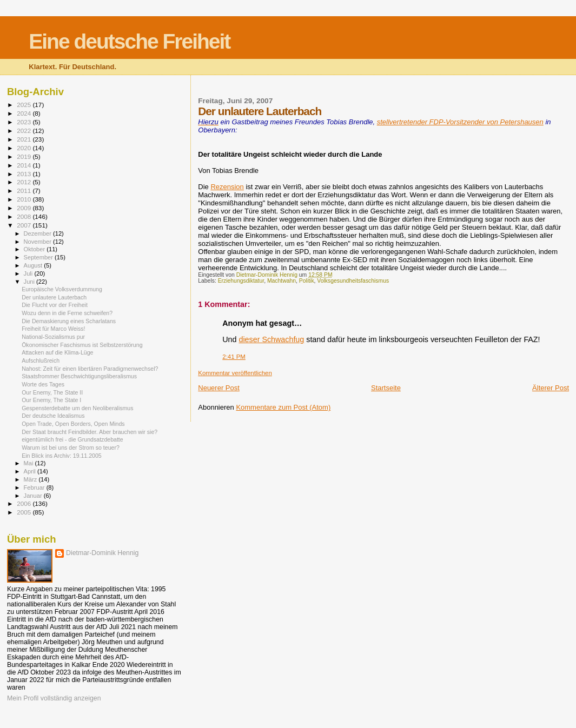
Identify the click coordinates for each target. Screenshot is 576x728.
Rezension (227, 187)
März (31, 479)
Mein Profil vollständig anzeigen (54, 698)
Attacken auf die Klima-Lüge (57, 352)
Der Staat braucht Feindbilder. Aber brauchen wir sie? (90, 432)
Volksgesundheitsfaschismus (353, 281)
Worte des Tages (43, 384)
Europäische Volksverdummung (62, 289)
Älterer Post (551, 388)
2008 (25, 216)
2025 (25, 105)
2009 (25, 208)
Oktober (35, 249)
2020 (25, 148)
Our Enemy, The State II (52, 392)
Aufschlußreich (41, 360)
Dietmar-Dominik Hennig (102, 553)
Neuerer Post (219, 388)
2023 (25, 122)
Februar (35, 487)
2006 (25, 503)
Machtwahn (282, 281)
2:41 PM (234, 357)
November (38, 242)
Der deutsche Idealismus (53, 416)
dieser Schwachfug (271, 339)
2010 (25, 199)
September (39, 257)
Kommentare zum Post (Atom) (283, 407)
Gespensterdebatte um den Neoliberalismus (77, 408)
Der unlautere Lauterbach (54, 297)
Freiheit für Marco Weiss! (53, 329)
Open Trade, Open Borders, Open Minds (73, 424)
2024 (25, 113)
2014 (25, 165)
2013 (25, 174)
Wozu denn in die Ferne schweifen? (67, 313)
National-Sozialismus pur (53, 337)
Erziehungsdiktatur (241, 281)
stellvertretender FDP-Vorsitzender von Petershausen (460, 122)
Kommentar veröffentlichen (235, 373)
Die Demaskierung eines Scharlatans (69, 321)
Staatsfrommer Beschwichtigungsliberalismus (79, 376)
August (34, 265)
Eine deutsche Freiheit (129, 41)
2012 (25, 182)
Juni (30, 282)
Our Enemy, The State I (51, 400)
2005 (25, 512)
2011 (25, 191)
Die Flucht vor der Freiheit (55, 305)
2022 (25, 131)
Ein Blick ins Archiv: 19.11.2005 (62, 456)
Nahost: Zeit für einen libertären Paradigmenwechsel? (90, 369)
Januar (34, 496)
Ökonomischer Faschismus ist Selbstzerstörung (82, 345)
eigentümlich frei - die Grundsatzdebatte (72, 439)
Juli (29, 273)
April (31, 471)
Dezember (38, 233)
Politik (307, 281)
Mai (29, 463)
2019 (25, 156)
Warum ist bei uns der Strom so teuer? (71, 448)
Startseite (386, 388)
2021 (25, 139)
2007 (25, 225)
